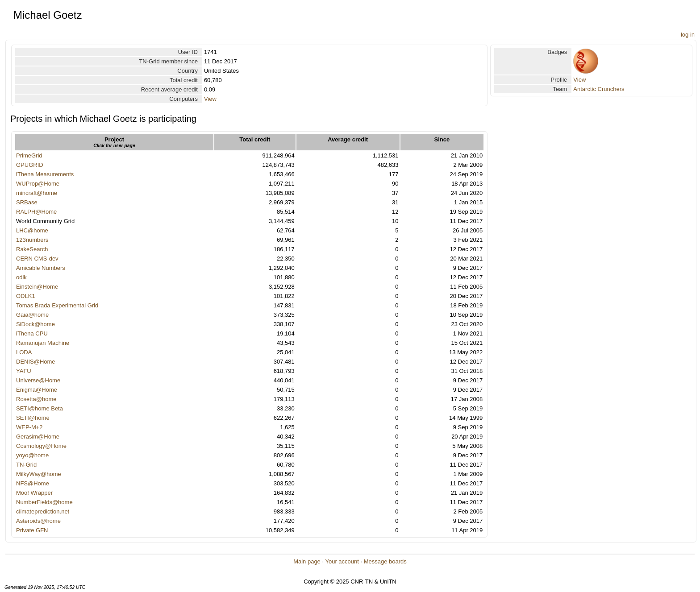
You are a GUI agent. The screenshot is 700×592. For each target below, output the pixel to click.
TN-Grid (26, 465)
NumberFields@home (44, 502)
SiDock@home (35, 324)
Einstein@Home (37, 287)
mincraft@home (37, 193)
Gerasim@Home (38, 437)
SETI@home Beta (40, 408)
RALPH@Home (36, 212)
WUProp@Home (38, 184)
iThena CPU (32, 333)
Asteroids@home (38, 521)
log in (688, 35)
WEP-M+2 (29, 427)
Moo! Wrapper (34, 493)
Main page (307, 561)
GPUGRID (30, 165)
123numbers (32, 240)
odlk (21, 277)
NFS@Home (33, 483)
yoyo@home (32, 455)
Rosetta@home (36, 399)
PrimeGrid (29, 155)
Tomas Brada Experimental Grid (57, 305)
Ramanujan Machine (43, 343)
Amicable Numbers (41, 268)
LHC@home (32, 230)
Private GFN (32, 530)
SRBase (27, 202)
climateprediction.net (43, 511)
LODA (24, 352)
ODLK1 (26, 296)
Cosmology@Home (41, 446)
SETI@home (33, 418)
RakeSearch (32, 249)
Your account (342, 561)
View (210, 99)
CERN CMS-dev (37, 259)
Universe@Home (38, 380)
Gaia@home (32, 315)
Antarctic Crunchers (599, 89)
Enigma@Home (37, 390)
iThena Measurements (45, 174)
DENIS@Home (36, 362)
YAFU (24, 371)
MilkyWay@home (39, 474)
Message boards (385, 561)
